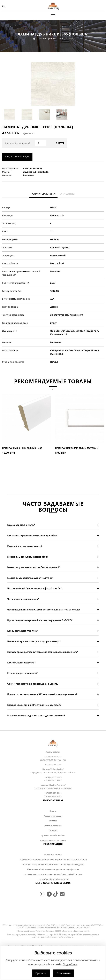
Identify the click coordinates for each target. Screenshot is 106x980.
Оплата (53, 811)
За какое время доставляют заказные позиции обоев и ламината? (42, 652)
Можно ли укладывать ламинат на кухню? (30, 578)
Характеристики (44, 194)
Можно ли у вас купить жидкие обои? (28, 557)
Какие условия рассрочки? (21, 663)
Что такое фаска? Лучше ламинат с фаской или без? (35, 588)
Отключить (64, 973)
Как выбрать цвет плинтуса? (22, 631)
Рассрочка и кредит (53, 816)
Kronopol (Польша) (32, 168)
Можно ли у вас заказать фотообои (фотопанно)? (33, 567)
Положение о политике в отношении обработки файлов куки (53, 874)
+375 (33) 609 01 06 (53, 793)
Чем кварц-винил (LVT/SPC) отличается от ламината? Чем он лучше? (44, 610)
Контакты (53, 831)
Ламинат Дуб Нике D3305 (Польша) (55, 38)
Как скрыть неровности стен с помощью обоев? (33, 536)
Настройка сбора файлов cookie (53, 879)
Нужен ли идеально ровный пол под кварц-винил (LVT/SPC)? (40, 620)
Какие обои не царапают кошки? (25, 546)
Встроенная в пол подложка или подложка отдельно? (36, 715)
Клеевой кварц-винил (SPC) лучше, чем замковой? (34, 705)
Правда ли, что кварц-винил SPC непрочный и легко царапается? (42, 694)
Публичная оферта (53, 855)
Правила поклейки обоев (53, 836)
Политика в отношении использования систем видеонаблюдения (53, 865)
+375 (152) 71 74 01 (53, 780)
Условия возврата (53, 826)
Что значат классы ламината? (23, 599)
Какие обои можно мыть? (21, 525)
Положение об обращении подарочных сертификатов (53, 869)
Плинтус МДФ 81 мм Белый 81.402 (22, 448)
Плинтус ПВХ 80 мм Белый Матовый (77, 448)
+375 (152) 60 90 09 (53, 796)
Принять (41, 973)
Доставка (53, 821)
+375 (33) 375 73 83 (53, 777)
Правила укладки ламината (53, 841)
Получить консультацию (17, 157)
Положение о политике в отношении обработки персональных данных (53, 860)
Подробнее (70, 964)
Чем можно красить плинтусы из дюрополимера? (34, 641)
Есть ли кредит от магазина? (22, 673)
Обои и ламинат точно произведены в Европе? (33, 684)
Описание (67, 194)
